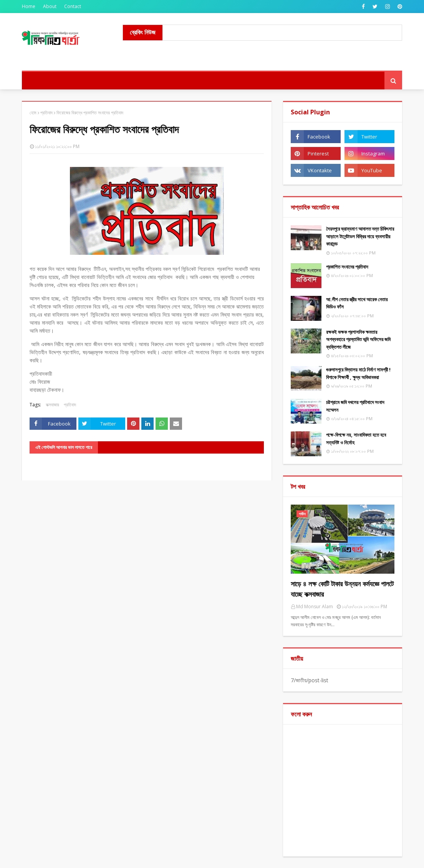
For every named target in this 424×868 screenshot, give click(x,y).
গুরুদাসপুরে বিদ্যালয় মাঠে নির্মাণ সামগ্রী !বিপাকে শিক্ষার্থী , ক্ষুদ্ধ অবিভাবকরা (358, 373)
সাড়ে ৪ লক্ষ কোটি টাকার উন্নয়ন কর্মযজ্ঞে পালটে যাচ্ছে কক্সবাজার (342, 589)
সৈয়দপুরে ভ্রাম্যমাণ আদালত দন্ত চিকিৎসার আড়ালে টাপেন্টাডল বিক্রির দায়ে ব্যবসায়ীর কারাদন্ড (360, 236)
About (50, 6)
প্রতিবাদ (46, 113)
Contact (73, 6)
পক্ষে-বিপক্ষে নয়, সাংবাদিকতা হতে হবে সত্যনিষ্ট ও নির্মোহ (356, 439)
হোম (33, 113)
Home (29, 6)
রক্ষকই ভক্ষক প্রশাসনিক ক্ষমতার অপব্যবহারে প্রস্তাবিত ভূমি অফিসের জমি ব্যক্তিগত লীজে (358, 339)
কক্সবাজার (52, 405)
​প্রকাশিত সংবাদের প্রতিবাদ (347, 267)
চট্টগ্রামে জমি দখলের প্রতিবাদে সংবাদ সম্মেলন (355, 406)
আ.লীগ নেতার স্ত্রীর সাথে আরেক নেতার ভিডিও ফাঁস (357, 303)
